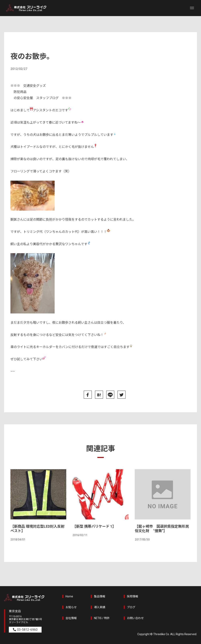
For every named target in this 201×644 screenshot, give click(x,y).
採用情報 (133, 596)
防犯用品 (20, 92)
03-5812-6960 (27, 630)
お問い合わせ (135, 618)
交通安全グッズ (35, 86)
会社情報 (71, 618)
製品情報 (100, 596)
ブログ (131, 607)
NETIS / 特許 (102, 618)
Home (69, 596)
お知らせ (71, 607)
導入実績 (100, 607)
